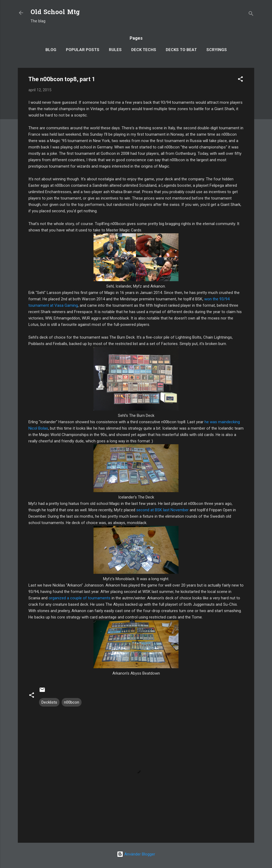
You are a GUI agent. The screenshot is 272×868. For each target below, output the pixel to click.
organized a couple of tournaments (80, 598)
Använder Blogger (136, 854)
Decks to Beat (181, 50)
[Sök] (251, 14)
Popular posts (83, 50)
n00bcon (72, 702)
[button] (240, 80)
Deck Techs (144, 50)
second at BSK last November (162, 510)
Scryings (217, 50)
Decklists (49, 702)
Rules (115, 50)
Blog (51, 50)
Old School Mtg (55, 13)
